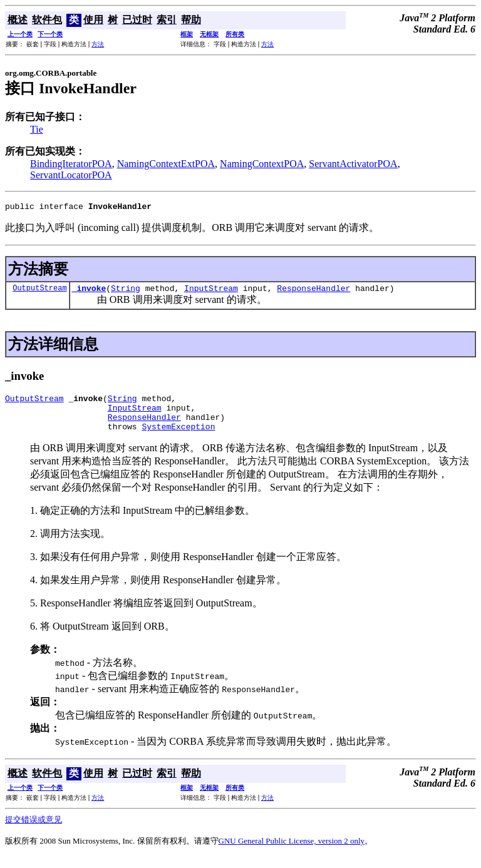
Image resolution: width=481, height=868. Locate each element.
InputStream (211, 292)
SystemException (178, 437)
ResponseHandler (313, 292)
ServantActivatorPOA (353, 164)
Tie (37, 129)
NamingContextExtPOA (166, 164)
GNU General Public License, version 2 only (292, 852)
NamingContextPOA (262, 164)
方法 (98, 44)
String (126, 292)
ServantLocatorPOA (71, 175)
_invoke (89, 292)
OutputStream (39, 291)
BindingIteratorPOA (71, 164)
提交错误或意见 (34, 831)
